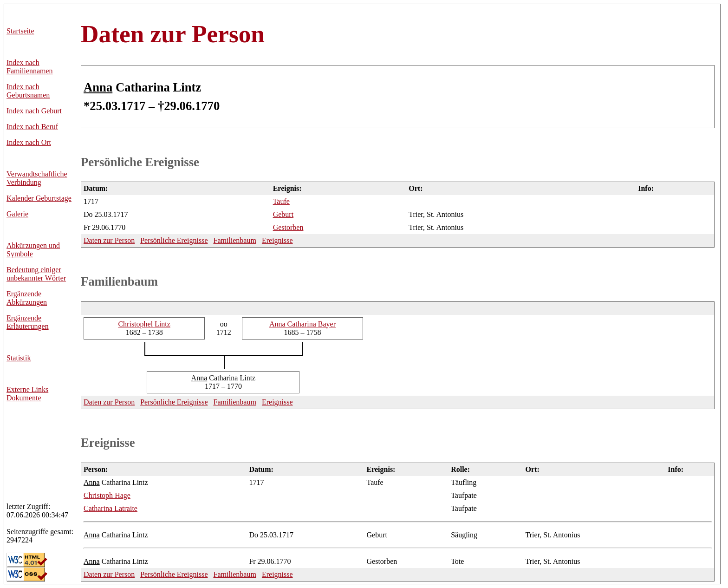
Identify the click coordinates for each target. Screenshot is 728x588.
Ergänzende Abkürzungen (27, 298)
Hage (107, 495)
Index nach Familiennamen (30, 67)
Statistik (19, 358)
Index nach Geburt (34, 111)
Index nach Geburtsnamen (28, 91)
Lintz (144, 324)
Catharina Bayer (302, 324)
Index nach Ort (29, 142)
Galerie (17, 214)
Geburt (283, 214)
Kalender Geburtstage (39, 198)
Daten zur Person (173, 34)
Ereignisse (277, 240)
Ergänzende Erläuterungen (28, 322)
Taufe (281, 201)
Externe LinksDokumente (27, 394)
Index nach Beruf (32, 127)
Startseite (20, 31)
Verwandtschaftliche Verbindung (37, 178)
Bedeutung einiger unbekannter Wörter (36, 274)
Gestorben (288, 227)
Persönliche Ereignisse (140, 162)
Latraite (110, 508)
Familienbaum (234, 240)
